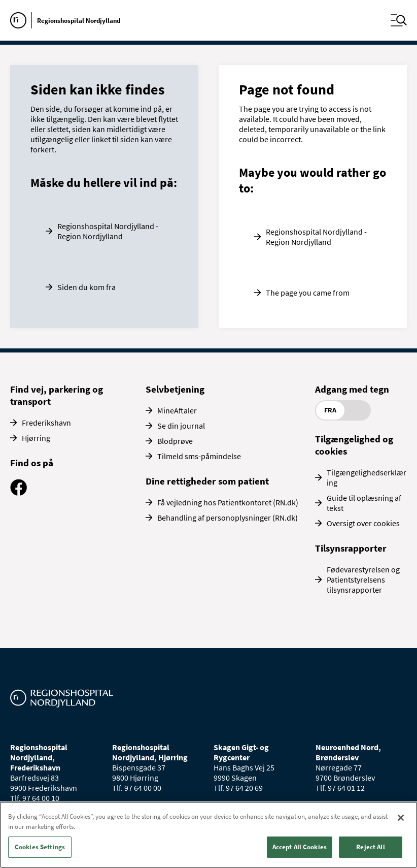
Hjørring (36, 438)
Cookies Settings (40, 847)
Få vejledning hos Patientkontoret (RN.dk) (228, 502)
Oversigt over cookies (363, 523)
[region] (208, 835)
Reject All (370, 847)
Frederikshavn (46, 423)
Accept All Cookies (300, 847)
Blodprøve (175, 441)
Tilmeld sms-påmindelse (199, 456)
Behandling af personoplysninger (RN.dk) (228, 518)
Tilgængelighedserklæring (367, 477)
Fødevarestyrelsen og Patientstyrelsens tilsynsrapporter (363, 580)
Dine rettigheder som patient (207, 481)
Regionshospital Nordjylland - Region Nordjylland (108, 231)
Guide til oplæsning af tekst (364, 503)
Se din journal (181, 426)
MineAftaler (177, 410)
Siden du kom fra (86, 287)
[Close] (401, 818)
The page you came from (308, 293)
